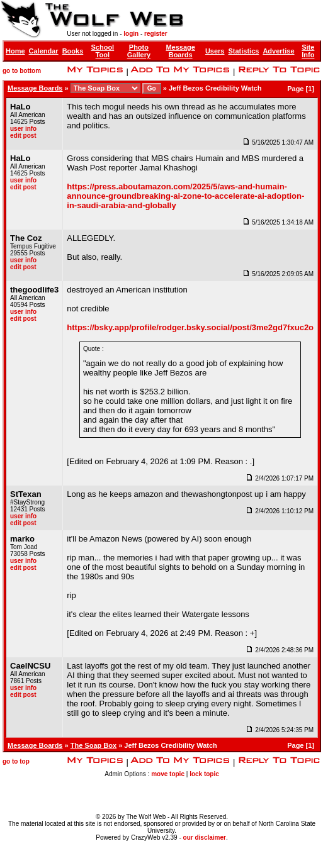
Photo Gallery (139, 51)
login (131, 34)
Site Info (308, 51)
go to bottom (22, 71)
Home (15, 51)
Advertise (278, 51)
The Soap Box (93, 745)
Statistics (243, 51)
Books (73, 51)
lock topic (204, 774)
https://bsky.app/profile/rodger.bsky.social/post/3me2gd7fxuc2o (190, 327)
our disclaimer (205, 837)
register (156, 34)
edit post (23, 136)
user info (23, 129)
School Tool (102, 51)
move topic (168, 774)
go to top (16, 761)
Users (215, 51)
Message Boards (180, 51)
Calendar (44, 51)
